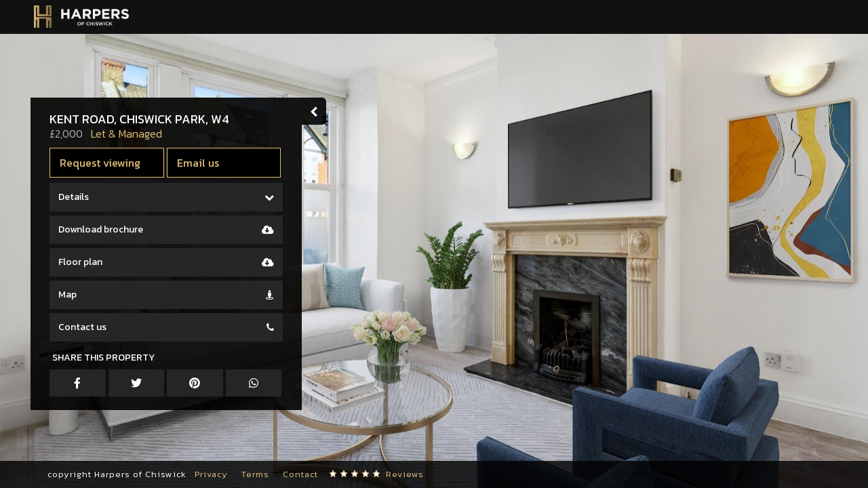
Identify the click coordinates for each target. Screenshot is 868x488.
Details (74, 197)
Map (67, 294)
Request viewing (100, 163)
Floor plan (80, 262)
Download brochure (101, 229)
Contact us (82, 327)
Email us (198, 163)
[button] (31, 447)
